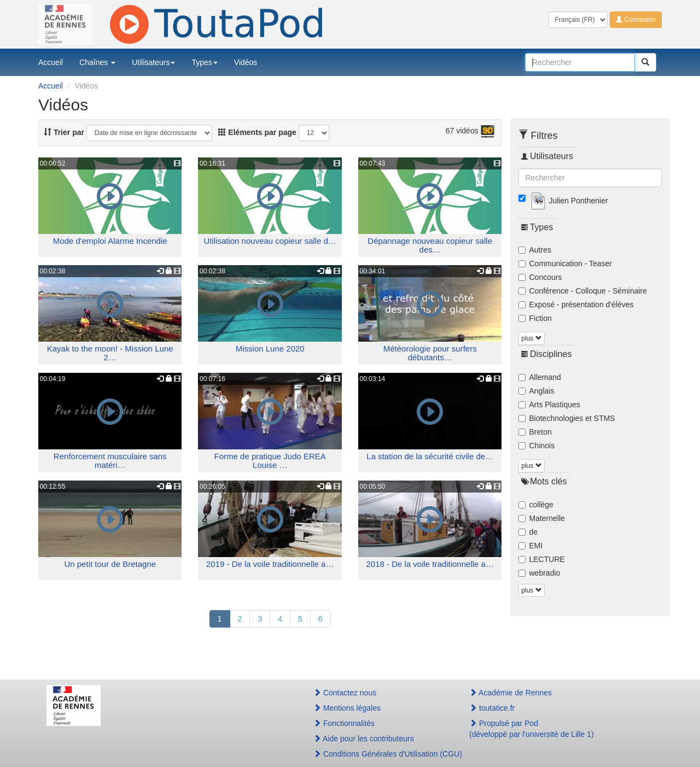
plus (531, 338)
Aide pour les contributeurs (364, 739)
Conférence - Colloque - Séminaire (583, 291)
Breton (535, 432)
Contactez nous (345, 693)
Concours (540, 277)
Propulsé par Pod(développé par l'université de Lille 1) (532, 729)
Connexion (636, 20)
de (528, 532)
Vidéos (246, 62)
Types (204, 62)
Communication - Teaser (565, 264)
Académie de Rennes (511, 693)
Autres (535, 250)
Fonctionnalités (344, 723)
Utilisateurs (153, 62)
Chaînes (97, 62)
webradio (539, 573)
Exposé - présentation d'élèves (576, 305)
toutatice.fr (492, 708)
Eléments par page (257, 132)
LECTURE (542, 559)
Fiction (535, 318)
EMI (531, 546)
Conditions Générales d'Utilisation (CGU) (380, 754)
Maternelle (542, 518)
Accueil (51, 62)
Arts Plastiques (549, 405)
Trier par (64, 132)
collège (536, 505)
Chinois (537, 446)
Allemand (540, 377)
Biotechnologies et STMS (567, 418)
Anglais (536, 391)
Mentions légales (347, 708)
